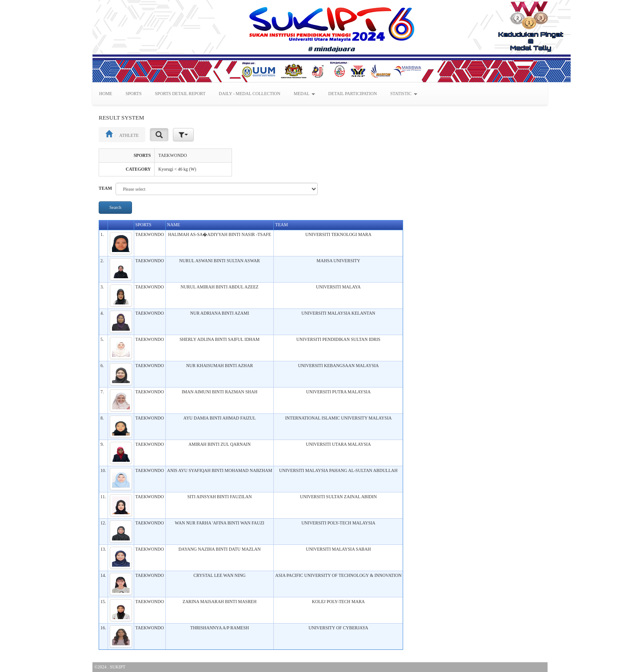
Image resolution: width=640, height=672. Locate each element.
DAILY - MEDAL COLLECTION (250, 94)
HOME (106, 94)
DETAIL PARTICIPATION (353, 94)
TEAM (105, 188)
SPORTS (133, 94)
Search (115, 207)
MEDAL (304, 94)
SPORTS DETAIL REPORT (180, 94)
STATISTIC (404, 94)
